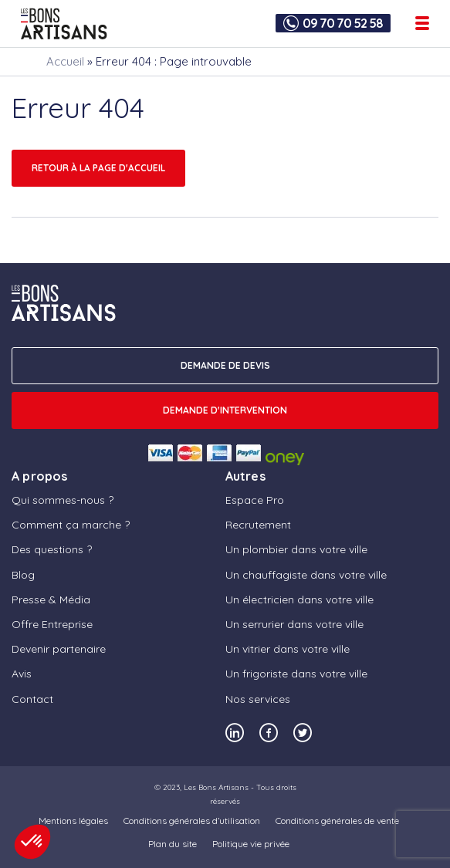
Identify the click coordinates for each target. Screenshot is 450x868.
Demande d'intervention (225, 410)
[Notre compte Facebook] (269, 733)
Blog (23, 575)
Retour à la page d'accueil (98, 168)
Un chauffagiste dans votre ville (306, 575)
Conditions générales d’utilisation (192, 821)
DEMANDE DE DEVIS (225, 365)
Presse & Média (51, 599)
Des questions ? (52, 549)
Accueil (65, 61)
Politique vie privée (251, 844)
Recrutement (258, 525)
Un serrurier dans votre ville (294, 624)
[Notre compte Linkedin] (235, 733)
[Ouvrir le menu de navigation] (422, 23)
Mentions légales (73, 821)
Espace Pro (255, 500)
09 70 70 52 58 (343, 23)
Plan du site (173, 844)
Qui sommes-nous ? (63, 500)
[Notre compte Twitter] (303, 733)
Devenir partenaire (59, 649)
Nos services (258, 699)
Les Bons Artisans (216, 787)
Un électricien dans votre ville (299, 599)
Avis (22, 674)
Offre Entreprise (52, 624)
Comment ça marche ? (71, 525)
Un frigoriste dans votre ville (296, 674)
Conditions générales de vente (337, 821)
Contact (32, 699)
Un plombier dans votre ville (296, 549)
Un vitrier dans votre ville (288, 649)
